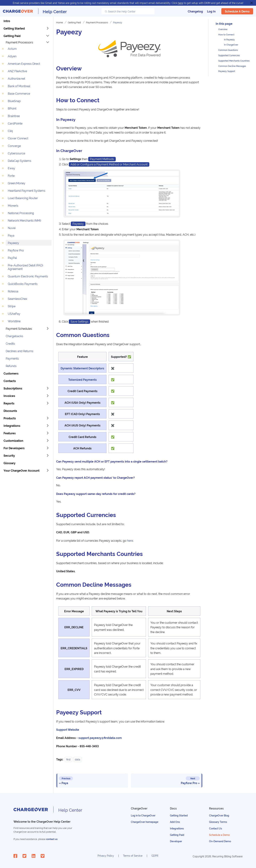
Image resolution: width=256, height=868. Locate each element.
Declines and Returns (19, 351)
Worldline (14, 321)
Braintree (14, 116)
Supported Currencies (229, 55)
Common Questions (228, 50)
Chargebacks (14, 336)
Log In (211, 11)
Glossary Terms (218, 822)
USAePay (14, 314)
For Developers (14, 448)
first (68, 759)
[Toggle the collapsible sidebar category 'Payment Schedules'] (48, 328)
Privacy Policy (106, 855)
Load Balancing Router (23, 198)
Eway (11, 168)
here (181, 3)
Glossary (10, 463)
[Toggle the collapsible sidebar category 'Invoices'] (48, 396)
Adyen (12, 56)
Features (10, 433)
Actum (12, 49)
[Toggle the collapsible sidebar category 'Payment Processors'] (48, 42)
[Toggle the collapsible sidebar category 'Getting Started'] (48, 28)
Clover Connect (18, 138)
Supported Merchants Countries (234, 61)
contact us (52, 839)
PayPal (12, 258)
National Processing (21, 213)
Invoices (9, 396)
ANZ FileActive (17, 71)
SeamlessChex (18, 299)
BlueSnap (14, 101)
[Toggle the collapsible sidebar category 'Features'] (48, 433)
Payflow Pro (16, 250)
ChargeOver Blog (219, 815)
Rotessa (13, 291)
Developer (176, 841)
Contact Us (216, 828)
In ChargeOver (231, 45)
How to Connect (226, 34)
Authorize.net (16, 78)
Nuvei (12, 228)
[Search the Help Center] (128, 11)
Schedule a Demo (237, 11)
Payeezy (13, 243)
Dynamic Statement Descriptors (82, 368)
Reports (9, 403)
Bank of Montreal (19, 86)
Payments (12, 358)
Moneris (13, 205)
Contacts (10, 381)
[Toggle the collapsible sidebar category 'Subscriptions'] (48, 388)
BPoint (12, 108)
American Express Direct (24, 63)
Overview (223, 29)
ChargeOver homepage (145, 822)
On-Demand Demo (220, 841)
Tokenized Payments (82, 379)
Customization (13, 440)
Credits (10, 343)
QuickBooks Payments (23, 284)
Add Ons (175, 822)
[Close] (252, 3)
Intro (7, 21)
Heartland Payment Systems (27, 190)
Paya (11, 235)
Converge (14, 146)
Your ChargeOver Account (22, 470)
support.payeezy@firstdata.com (100, 738)
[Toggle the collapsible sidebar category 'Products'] (48, 418)
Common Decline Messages (232, 66)
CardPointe (15, 123)
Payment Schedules (19, 328)
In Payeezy (229, 39)
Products (10, 418)
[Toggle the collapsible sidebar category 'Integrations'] (48, 426)
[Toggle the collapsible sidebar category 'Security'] (48, 455)
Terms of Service (133, 855)
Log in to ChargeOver (143, 815)
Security (9, 455)
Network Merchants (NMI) (24, 220)
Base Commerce (19, 93)
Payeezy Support (227, 71)
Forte (11, 176)
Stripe (12, 306)
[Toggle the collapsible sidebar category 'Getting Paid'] (48, 36)
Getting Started (14, 28)
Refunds (11, 366)
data (78, 759)
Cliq (10, 131)
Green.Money (17, 183)
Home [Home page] (60, 22)
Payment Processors (19, 42)
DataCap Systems (20, 161)
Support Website (68, 729)
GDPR (155, 855)
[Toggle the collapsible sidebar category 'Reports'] (48, 403)
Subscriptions (13, 388)
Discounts (10, 411)
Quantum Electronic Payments (28, 276)
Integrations (12, 426)
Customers (11, 373)
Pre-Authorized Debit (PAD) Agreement (25, 267)
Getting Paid (12, 36)
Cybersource (16, 153)
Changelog (195, 11)
